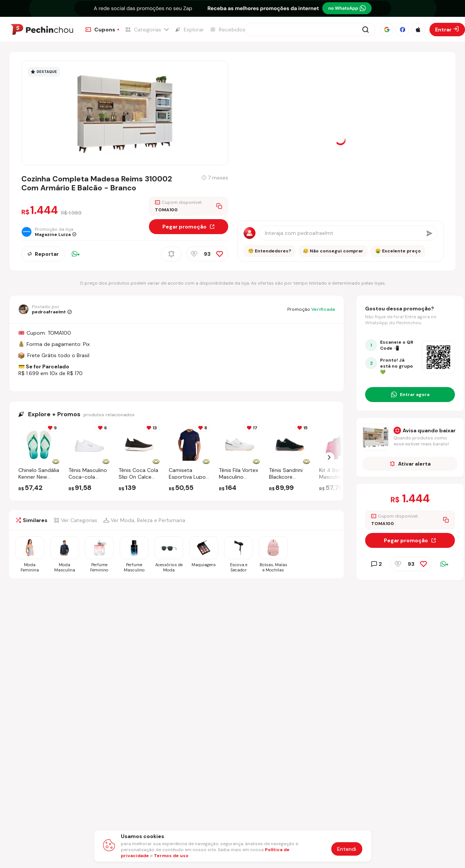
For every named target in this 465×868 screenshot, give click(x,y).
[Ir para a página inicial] (42, 30)
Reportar (43, 254)
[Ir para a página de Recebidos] (228, 30)
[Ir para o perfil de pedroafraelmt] (45, 309)
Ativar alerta (410, 464)
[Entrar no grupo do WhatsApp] (410, 395)
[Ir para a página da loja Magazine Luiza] (51, 232)
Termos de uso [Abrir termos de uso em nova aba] (171, 856)
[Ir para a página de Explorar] (189, 30)
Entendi (347, 849)
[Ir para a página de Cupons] (102, 30)
